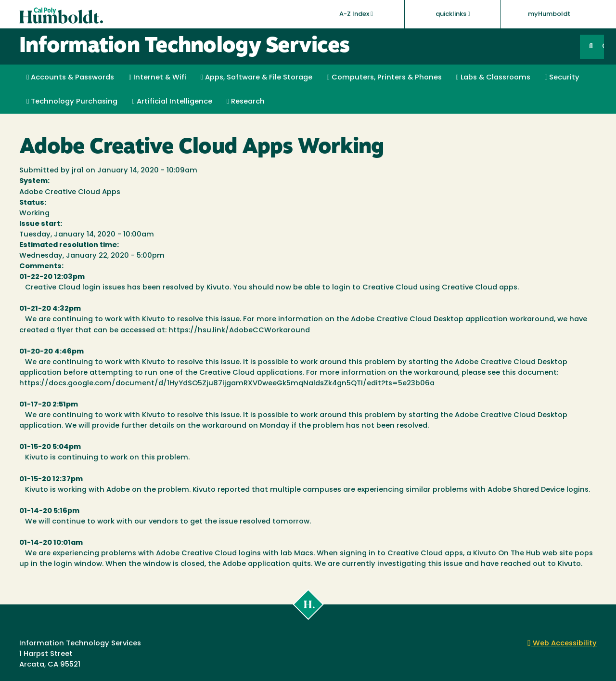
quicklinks (453, 14)
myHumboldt (549, 14)
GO (603, 46)
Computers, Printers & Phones (384, 78)
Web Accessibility (562, 644)
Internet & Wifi (157, 78)
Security (562, 78)
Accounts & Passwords (70, 78)
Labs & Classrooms (493, 78)
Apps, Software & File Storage (257, 78)
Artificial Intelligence (172, 102)
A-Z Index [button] (356, 14)
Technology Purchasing (72, 102)
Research (246, 102)
